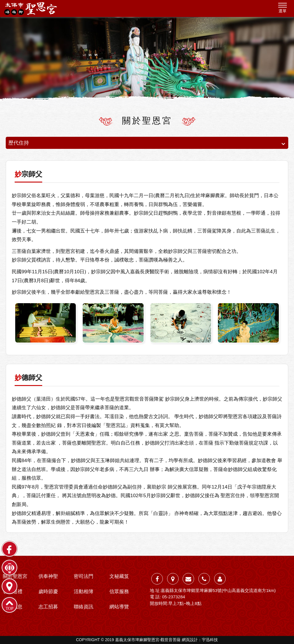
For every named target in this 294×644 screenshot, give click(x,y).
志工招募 (48, 607)
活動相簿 (84, 592)
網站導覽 (119, 607)
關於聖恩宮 (15, 576)
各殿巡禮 (13, 592)
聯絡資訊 (84, 607)
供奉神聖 (48, 576)
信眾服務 (119, 592)
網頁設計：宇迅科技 (200, 640)
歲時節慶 (48, 592)
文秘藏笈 (119, 576)
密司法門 (84, 576)
